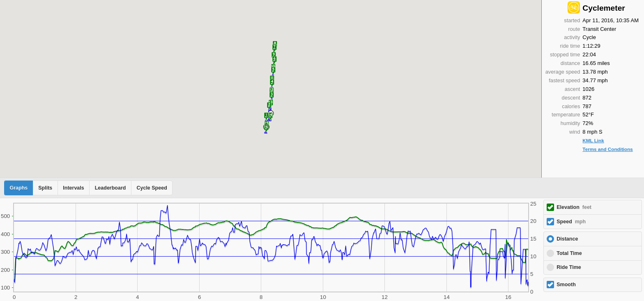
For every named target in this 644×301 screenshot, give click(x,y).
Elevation (574, 207)
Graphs (19, 188)
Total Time (569, 253)
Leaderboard (110, 188)
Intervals (73, 188)
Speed (571, 222)
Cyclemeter (604, 8)
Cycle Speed (152, 188)
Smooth (566, 285)
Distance (567, 239)
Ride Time (569, 267)
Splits (45, 188)
